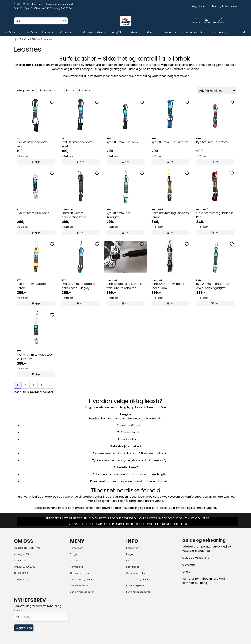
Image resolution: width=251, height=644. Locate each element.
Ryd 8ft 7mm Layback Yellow (31, 286)
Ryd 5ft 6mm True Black (122, 142)
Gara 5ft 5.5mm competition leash (74, 215)
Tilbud (241, 32)
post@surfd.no (22, 579)
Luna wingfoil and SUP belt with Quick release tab (124, 286)
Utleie (186, 572)
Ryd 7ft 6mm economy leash (32, 144)
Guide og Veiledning (196, 558)
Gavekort (189, 565)
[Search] (65, 21)
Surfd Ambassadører (82, 592)
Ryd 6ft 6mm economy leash (77, 144)
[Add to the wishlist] (52, 102)
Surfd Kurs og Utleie (81, 579)
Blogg (194, 6)
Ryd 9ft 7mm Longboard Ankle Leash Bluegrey (78, 286)
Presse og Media (80, 586)
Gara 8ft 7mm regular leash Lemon (170, 215)
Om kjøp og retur (80, 573)
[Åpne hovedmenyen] (197, 21)
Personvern (77, 548)
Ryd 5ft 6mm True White (33, 213)
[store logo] (125, 21)
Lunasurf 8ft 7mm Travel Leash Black (168, 286)
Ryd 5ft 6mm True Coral (212, 142)
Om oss (74, 561)
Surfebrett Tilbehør (31, 39)
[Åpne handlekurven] (220, 21)
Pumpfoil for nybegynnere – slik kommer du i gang (204, 581)
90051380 (23, 573)
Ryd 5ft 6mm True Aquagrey (118, 215)
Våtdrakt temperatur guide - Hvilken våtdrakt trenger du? (207, 549)
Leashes (47, 39)
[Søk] (41, 21)
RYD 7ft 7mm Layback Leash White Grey (36, 357)
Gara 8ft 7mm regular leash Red (215, 215)
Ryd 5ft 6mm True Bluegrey (170, 142)
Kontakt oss (205, 6)
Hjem (17, 39)
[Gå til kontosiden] (206, 21)
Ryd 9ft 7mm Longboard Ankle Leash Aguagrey (213, 286)
